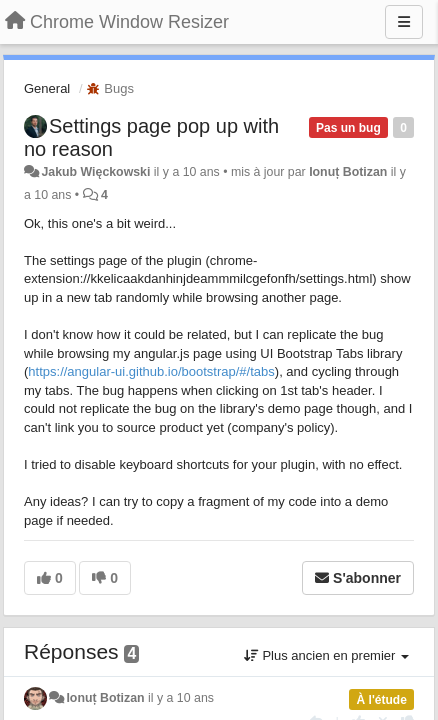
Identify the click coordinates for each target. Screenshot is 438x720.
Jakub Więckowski (95, 172)
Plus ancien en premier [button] (326, 655)
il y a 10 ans (181, 698)
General (47, 88)
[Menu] (404, 22)
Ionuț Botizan (348, 172)
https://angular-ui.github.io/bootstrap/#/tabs (151, 371)
